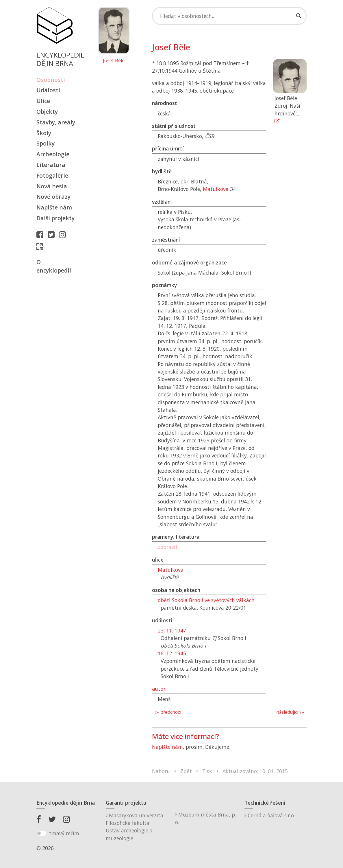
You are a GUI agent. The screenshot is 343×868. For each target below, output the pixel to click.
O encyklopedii (54, 266)
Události (48, 90)
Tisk (207, 771)
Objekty (47, 112)
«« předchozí (168, 712)
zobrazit (168, 547)
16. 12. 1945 (172, 653)
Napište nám (54, 207)
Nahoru (161, 771)
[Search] (229, 16)
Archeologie (53, 154)
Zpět (186, 771)
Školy (44, 133)
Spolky (46, 143)
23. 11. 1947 (172, 630)
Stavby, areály (56, 122)
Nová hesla (52, 186)
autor (159, 689)
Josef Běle (114, 61)
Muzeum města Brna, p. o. (206, 818)
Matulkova (216, 189)
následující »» (290, 712)
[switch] (41, 833)
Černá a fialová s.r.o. (270, 815)
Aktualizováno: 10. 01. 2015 (255, 771)
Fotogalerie (52, 175)
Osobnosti (51, 80)
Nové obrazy (53, 197)
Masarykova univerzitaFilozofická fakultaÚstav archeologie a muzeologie (135, 827)
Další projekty (55, 218)
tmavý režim (64, 833)
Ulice (43, 101)
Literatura (51, 165)
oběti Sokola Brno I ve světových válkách (206, 600)
